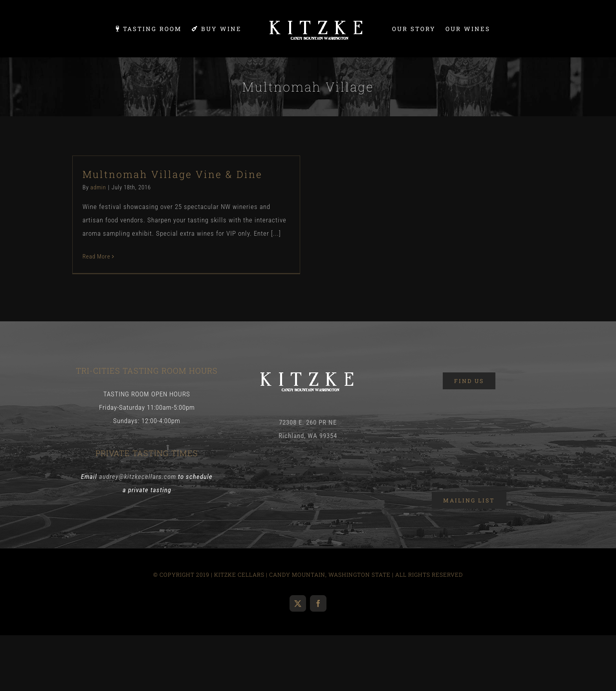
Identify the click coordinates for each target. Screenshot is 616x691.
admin (98, 187)
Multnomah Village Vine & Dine (172, 174)
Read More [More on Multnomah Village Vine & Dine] (96, 257)
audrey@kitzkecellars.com (137, 477)
